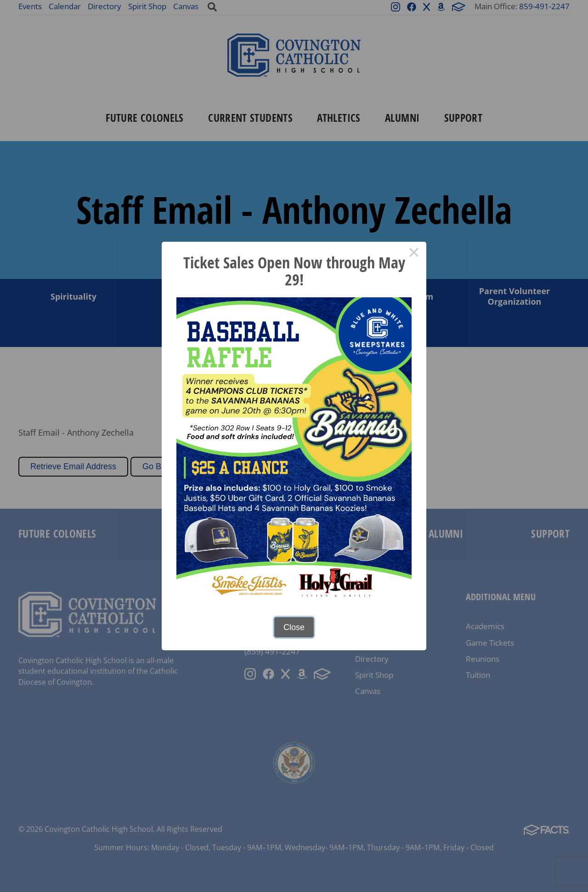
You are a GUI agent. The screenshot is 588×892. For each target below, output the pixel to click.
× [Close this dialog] (414, 254)
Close (294, 627)
